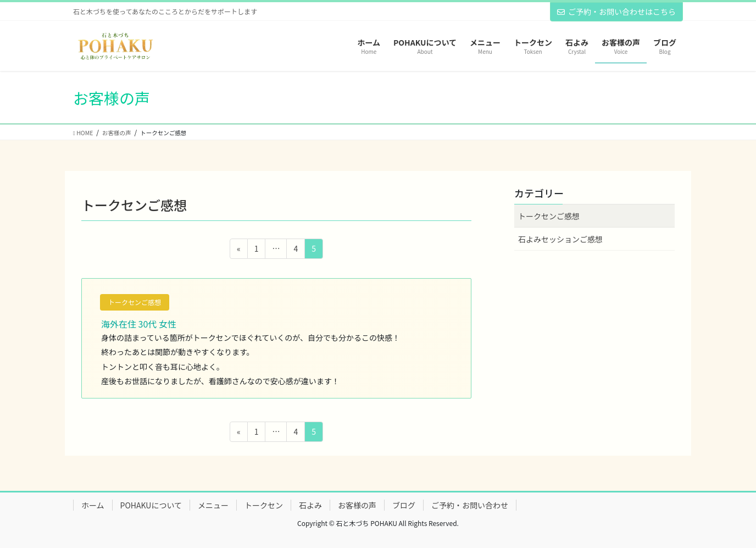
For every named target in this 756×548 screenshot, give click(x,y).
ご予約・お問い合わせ (470, 505)
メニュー (213, 505)
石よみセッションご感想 (560, 239)
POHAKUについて (151, 505)
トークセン (264, 505)
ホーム (93, 505)
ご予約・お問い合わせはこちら (616, 12)
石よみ (310, 505)
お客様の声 (357, 505)
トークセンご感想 (135, 302)
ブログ (404, 505)
